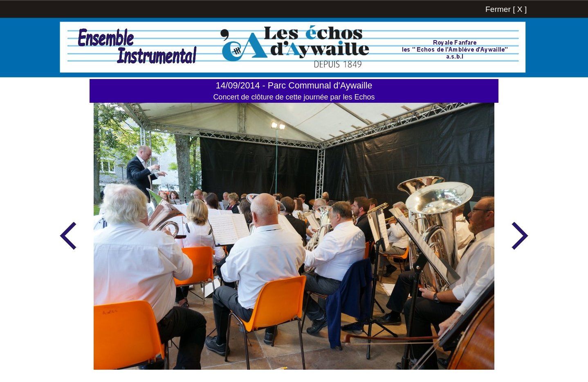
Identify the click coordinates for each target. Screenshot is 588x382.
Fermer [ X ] (506, 9)
